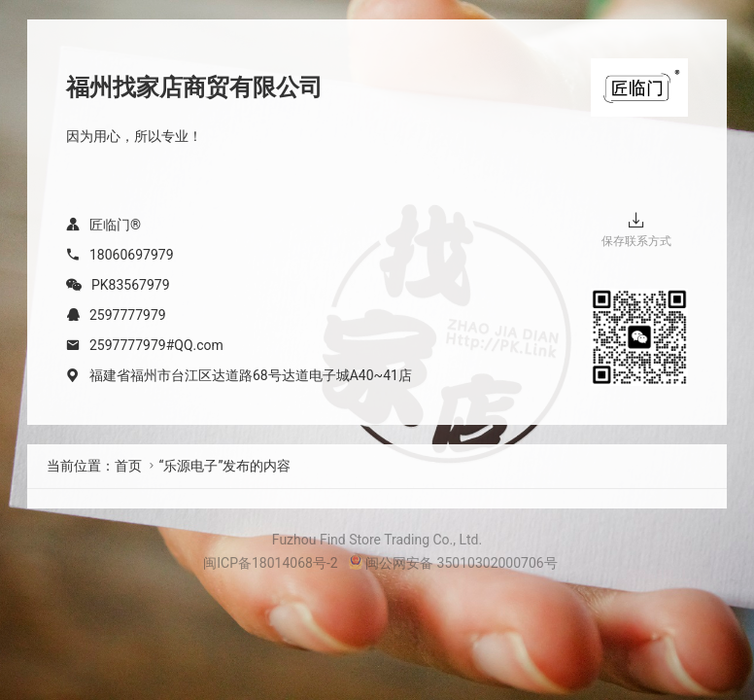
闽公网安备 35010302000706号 (453, 563)
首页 (128, 466)
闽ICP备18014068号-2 (270, 563)
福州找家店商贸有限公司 (194, 87)
